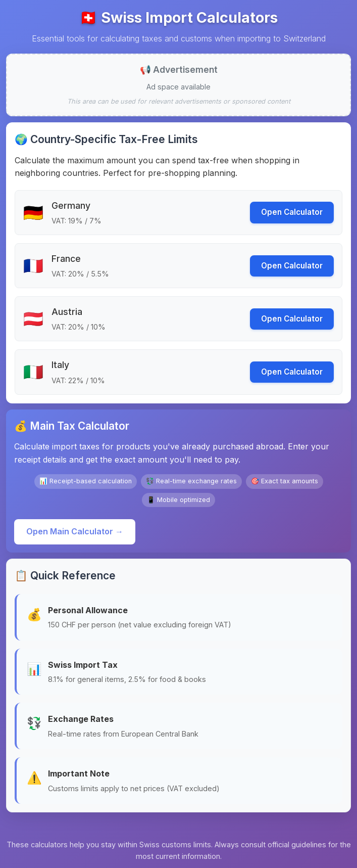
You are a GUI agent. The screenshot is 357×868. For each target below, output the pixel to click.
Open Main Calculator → (75, 531)
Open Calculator (292, 212)
